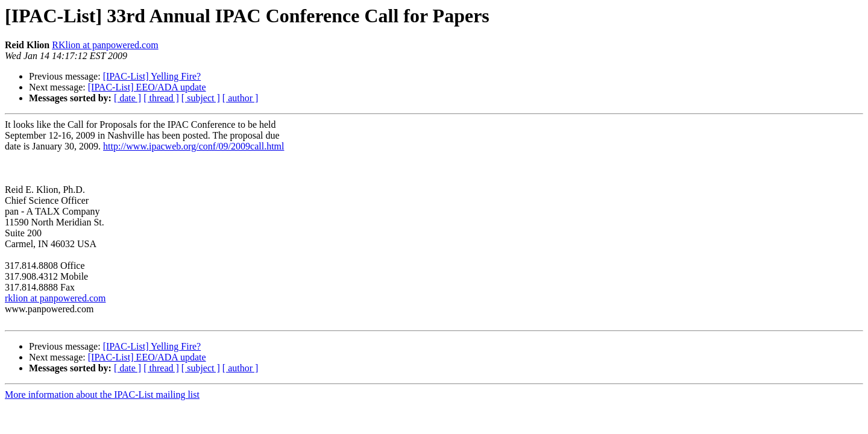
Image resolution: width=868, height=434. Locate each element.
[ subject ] (201, 98)
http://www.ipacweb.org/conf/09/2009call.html (193, 146)
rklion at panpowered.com (55, 298)
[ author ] (241, 98)
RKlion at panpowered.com (105, 45)
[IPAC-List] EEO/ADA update (147, 87)
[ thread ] (161, 98)
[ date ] (127, 98)
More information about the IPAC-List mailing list (102, 395)
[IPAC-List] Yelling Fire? (152, 76)
